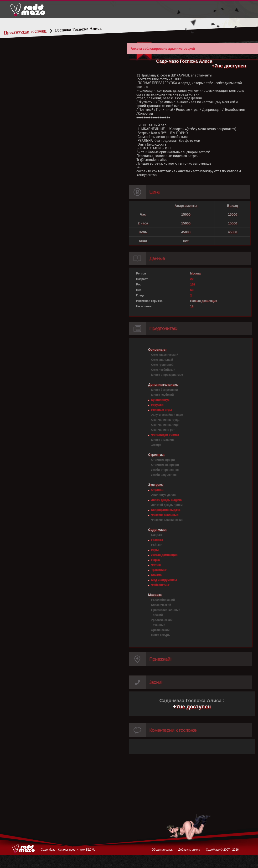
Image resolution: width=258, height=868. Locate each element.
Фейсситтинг (160, 585)
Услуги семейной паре (167, 415)
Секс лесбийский (163, 370)
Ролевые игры (161, 410)
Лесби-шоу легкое (164, 475)
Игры (155, 550)
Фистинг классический (167, 520)
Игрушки (157, 405)
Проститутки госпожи (34, 32)
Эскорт (156, 445)
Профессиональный (166, 610)
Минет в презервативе (167, 375)
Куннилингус (160, 400)
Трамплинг (159, 570)
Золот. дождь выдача (166, 500)
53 (192, 290)
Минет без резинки (165, 390)
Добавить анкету (189, 850)
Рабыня (157, 545)
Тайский (157, 615)
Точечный (158, 625)
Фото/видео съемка (165, 435)
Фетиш (156, 565)
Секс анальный (162, 360)
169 (193, 284)
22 (192, 279)
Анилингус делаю (164, 495)
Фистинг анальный (165, 515)
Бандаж (157, 535)
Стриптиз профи (163, 460)
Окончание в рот (163, 430)
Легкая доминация (164, 555)
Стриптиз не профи (165, 465)
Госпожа (157, 540)
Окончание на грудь (165, 420)
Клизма (156, 575)
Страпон (157, 490)
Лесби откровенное (165, 470)
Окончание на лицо (165, 425)
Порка (155, 560)
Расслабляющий (163, 600)
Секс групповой (162, 365)
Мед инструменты (164, 580)
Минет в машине (163, 440)
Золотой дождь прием (167, 505)
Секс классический (165, 355)
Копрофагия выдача (166, 510)
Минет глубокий (163, 395)
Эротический (160, 630)
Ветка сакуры (161, 635)
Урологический (162, 620)
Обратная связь (162, 850)
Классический (161, 605)
